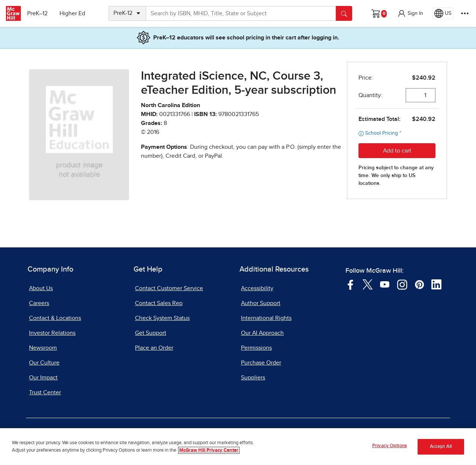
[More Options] (465, 13)
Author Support (261, 303)
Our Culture (44, 363)
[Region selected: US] (443, 13)
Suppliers (253, 378)
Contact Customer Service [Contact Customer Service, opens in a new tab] (169, 288)
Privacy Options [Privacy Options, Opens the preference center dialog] (390, 446)
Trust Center (45, 392)
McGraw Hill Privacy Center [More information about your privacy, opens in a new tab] (209, 450)
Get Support (151, 333)
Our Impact (43, 378)
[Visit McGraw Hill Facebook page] (350, 284)
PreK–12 (40, 13)
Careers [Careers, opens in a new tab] (39, 303)
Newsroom (43, 348)
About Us (41, 288)
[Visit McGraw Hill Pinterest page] (419, 284)
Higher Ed (75, 13)
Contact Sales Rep (159, 303)
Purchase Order (261, 363)
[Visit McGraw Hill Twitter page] (368, 284)
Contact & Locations (55, 318)
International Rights (266, 318)
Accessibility (257, 288)
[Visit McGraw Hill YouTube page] (385, 284)
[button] (410, 13)
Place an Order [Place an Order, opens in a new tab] (154, 348)
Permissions (256, 348)
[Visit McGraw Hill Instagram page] (402, 284)
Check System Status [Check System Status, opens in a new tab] (162, 318)
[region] (238, 447)
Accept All (441, 447)
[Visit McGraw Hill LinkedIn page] (436, 284)
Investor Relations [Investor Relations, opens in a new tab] (52, 333)
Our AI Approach (262, 333)
